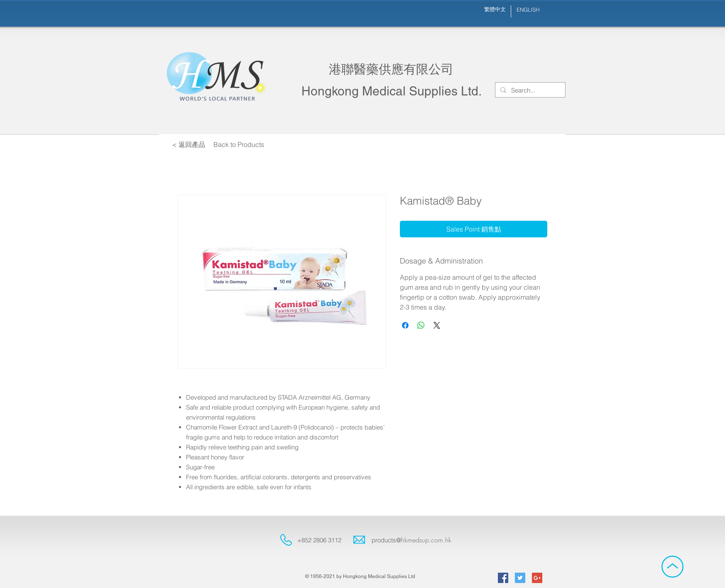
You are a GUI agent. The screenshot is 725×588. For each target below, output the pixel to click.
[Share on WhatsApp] (421, 325)
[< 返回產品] (189, 144)
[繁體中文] (495, 9)
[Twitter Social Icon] (520, 578)
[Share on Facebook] (405, 325)
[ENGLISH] (528, 10)
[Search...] (529, 90)
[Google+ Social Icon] (537, 578)
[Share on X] (437, 325)
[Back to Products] (239, 144)
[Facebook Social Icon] (503, 578)
